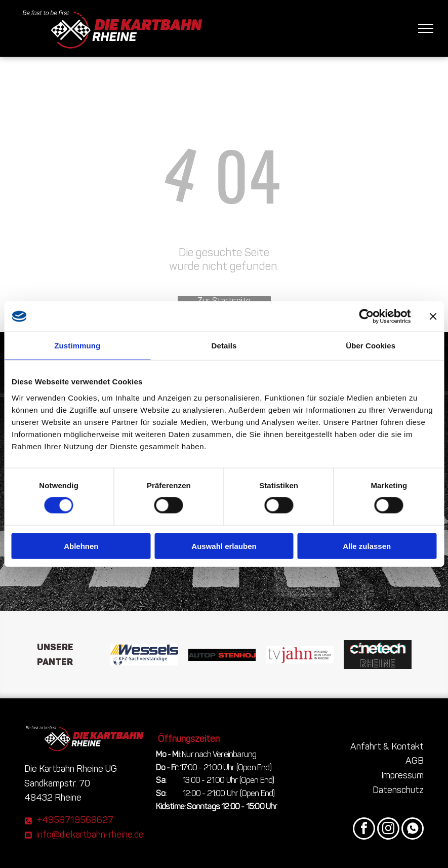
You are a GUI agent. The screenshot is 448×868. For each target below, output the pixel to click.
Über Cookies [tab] (371, 346)
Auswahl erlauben (224, 546)
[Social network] (413, 830)
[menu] (426, 28)
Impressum (402, 775)
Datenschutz (398, 790)
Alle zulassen (367, 546)
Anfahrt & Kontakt (387, 746)
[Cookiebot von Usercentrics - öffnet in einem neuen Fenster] (366, 317)
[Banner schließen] (433, 317)
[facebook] (364, 830)
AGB (415, 761)
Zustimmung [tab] (77, 346)
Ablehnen (81, 546)
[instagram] (388, 830)
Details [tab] (224, 346)
